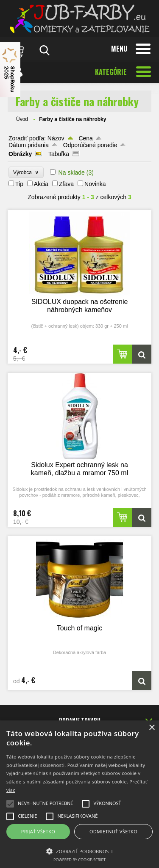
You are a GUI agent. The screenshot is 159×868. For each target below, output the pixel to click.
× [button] (152, 728)
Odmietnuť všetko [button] (113, 831)
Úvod (22, 119)
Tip (19, 184)
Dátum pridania (29, 145)
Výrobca (26, 172)
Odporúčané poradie (90, 145)
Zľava (66, 184)
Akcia (41, 184)
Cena (85, 138)
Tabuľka (59, 154)
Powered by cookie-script (79, 860)
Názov (56, 138)
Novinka (95, 184)
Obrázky (20, 154)
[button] (79, 851)
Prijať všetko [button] (38, 831)
